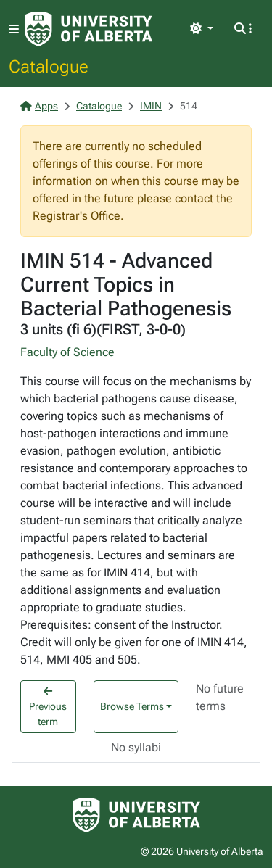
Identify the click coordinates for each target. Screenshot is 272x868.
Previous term (48, 707)
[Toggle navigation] (14, 29)
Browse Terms (132, 706)
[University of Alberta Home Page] (88, 29)
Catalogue (49, 66)
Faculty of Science (67, 352)
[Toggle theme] (202, 29)
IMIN (151, 106)
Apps (39, 106)
